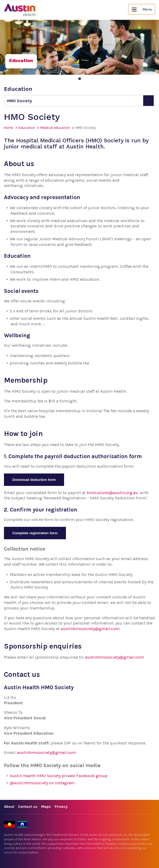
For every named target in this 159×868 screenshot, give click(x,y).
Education (27, 128)
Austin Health (20, 10)
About (9, 807)
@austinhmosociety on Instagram (42, 783)
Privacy (61, 807)
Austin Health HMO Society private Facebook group (59, 776)
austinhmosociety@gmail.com (90, 629)
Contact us (28, 807)
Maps (46, 807)
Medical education (55, 128)
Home (9, 128)
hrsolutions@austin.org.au (112, 493)
